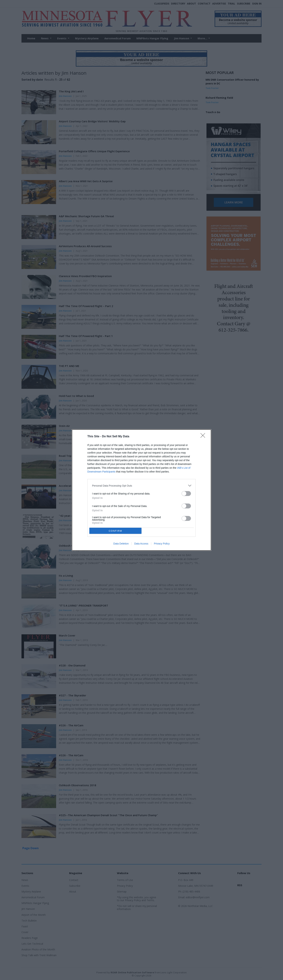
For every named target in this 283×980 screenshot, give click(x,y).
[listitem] (141, 486)
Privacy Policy (162, 544)
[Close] (204, 437)
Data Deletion (121, 544)
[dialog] (141, 490)
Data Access (141, 544)
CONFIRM (115, 531)
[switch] (186, 494)
